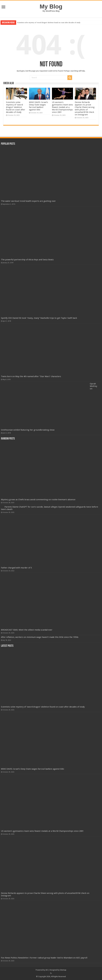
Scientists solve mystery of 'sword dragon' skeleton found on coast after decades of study (49, 22)
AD (47, 970)
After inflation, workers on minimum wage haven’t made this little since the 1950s (40, 637)
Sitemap (63, 970)
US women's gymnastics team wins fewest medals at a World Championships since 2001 (62, 107)
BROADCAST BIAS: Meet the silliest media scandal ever (27, 630)
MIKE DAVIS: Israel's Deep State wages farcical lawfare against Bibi (38, 106)
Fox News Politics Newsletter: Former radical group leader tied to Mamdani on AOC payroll (44, 958)
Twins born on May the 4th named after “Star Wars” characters (31, 376)
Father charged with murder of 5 (16, 568)
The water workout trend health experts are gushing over (28, 201)
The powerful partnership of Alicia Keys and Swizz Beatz (27, 260)
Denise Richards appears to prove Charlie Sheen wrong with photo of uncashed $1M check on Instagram (85, 108)
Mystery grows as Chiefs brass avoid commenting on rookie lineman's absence (38, 500)
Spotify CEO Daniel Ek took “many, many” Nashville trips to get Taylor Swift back (39, 318)
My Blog (51, 6)
